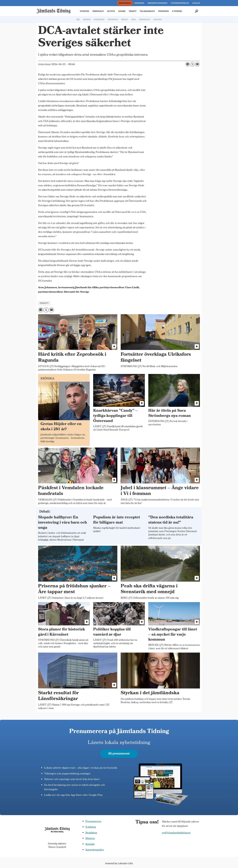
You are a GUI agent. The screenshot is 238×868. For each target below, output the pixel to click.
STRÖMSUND (99, 20)
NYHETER (84, 11)
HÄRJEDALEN (145, 20)
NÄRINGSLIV (98, 11)
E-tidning (91, 827)
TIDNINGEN (163, 11)
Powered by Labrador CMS (119, 863)
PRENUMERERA (125, 3)
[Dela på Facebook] (188, 64)
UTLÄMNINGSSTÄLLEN (180, 3)
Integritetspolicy (95, 850)
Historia (90, 839)
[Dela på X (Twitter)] (192, 64)
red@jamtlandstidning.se (176, 833)
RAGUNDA (158, 20)
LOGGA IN (196, 3)
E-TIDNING (177, 11)
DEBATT (133, 11)
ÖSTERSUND (113, 20)
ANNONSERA (139, 3)
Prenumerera (93, 822)
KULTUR (111, 11)
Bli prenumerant (119, 754)
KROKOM (87, 20)
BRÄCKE (125, 20)
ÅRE (78, 20)
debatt (44, 303)
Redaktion (91, 833)
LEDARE (122, 11)
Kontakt (90, 844)
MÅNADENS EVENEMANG (158, 3)
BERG (133, 20)
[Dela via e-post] (197, 64)
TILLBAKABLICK (147, 11)
